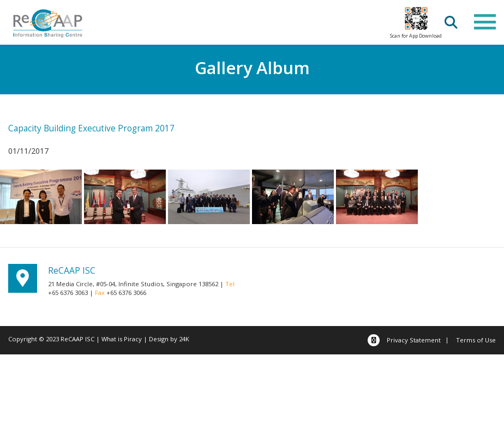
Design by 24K (169, 339)
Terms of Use (476, 340)
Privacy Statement (414, 340)
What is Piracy (122, 339)
